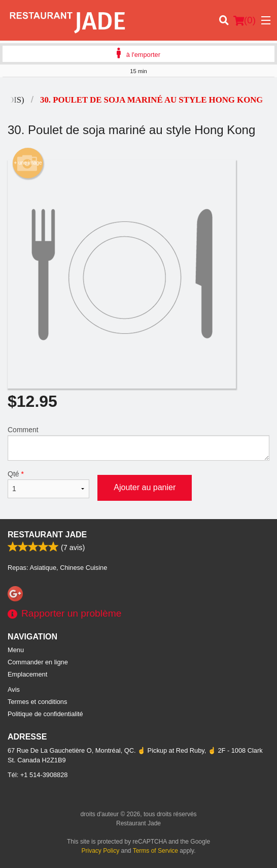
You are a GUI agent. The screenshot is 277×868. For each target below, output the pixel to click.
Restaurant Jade (47, 535)
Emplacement (27, 674)
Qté (48, 484)
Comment (138, 443)
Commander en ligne (38, 662)
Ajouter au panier (145, 487)
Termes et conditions (37, 702)
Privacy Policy (101, 851)
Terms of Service (155, 851)
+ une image (28, 163)
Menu (16, 650)
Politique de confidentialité (45, 714)
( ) (245, 20)
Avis (14, 689)
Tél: (38, 775)
